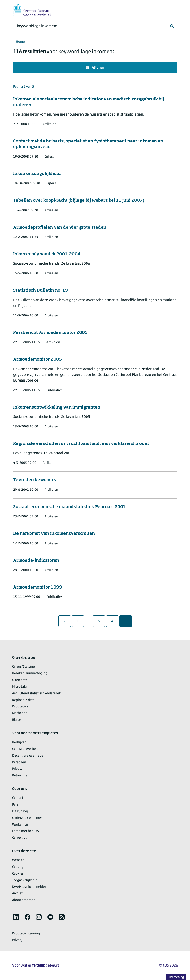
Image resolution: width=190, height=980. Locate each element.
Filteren (95, 68)
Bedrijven (19, 742)
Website (18, 860)
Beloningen (21, 776)
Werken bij (20, 825)
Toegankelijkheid (25, 880)
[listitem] (16, 917)
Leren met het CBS (26, 831)
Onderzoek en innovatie (30, 818)
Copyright (19, 867)
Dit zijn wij (20, 811)
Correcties (20, 838)
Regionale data (23, 700)
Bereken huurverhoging (30, 673)
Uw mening (176, 977)
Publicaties (20, 707)
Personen (19, 762)
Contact (18, 798)
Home (20, 42)
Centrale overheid (25, 749)
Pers (15, 805)
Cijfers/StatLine (23, 667)
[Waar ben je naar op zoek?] (95, 26)
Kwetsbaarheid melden (29, 887)
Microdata (19, 687)
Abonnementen (24, 900)
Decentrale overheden (29, 756)
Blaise (17, 720)
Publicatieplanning (26, 934)
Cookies (18, 874)
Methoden (20, 713)
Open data (20, 680)
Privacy (17, 769)
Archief (17, 893)
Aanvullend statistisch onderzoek (36, 693)
